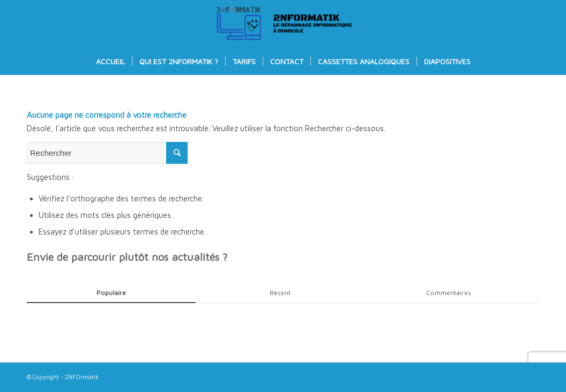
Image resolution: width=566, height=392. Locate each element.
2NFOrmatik (82, 377)
